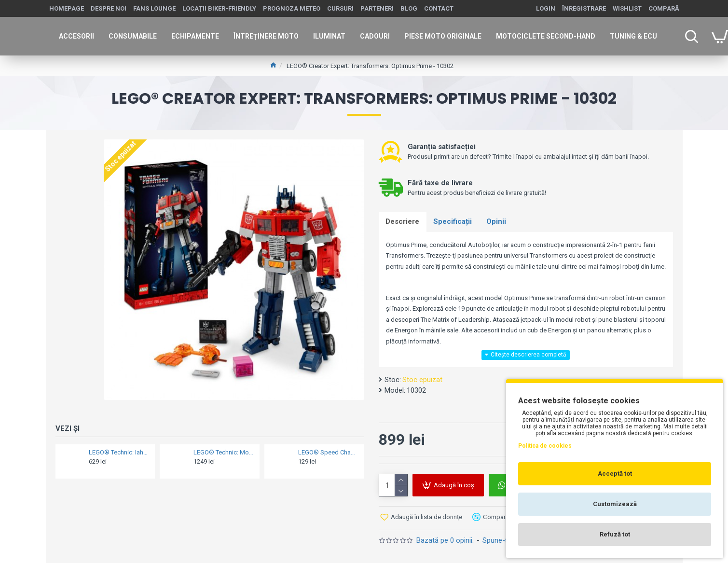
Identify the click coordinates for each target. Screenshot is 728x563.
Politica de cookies (545, 446)
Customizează (615, 504)
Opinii (497, 222)
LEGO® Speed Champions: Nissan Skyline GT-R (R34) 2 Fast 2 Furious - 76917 (328, 452)
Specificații (453, 222)
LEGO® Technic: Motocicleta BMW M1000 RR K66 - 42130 (224, 452)
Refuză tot (615, 534)
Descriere (403, 222)
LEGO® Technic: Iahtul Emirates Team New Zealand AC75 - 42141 (119, 452)
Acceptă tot (615, 474)
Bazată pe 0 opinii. (445, 541)
